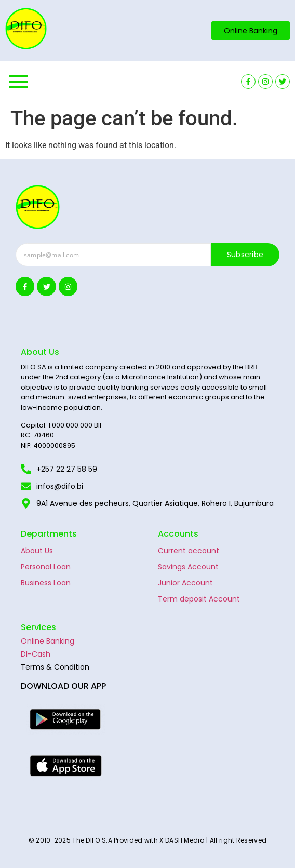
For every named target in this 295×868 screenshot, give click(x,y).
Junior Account (185, 583)
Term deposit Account (199, 599)
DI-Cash (36, 654)
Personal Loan (46, 567)
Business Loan (46, 583)
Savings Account (188, 567)
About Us (37, 551)
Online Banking (48, 641)
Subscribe (245, 255)
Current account (189, 551)
